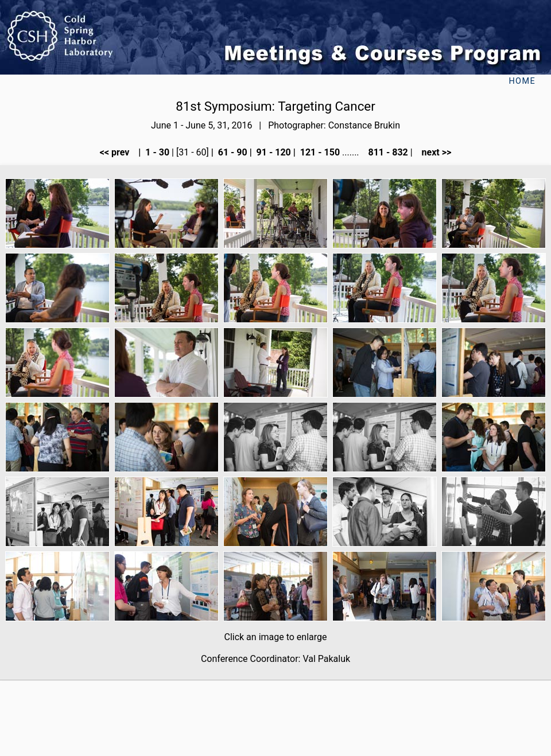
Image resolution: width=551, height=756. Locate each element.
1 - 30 (156, 152)
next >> (433, 152)
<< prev (118, 152)
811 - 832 (387, 152)
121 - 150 (319, 152)
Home (522, 81)
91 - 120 (273, 152)
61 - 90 (232, 152)
